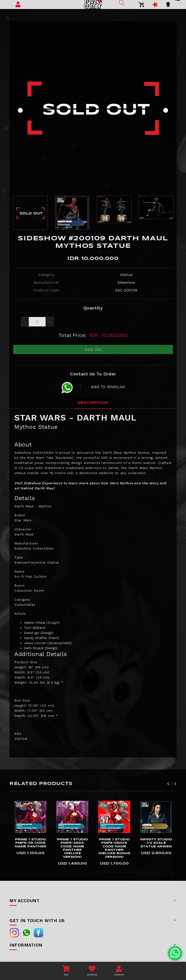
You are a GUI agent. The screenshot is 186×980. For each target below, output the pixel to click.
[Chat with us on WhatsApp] (175, 953)
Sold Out (93, 351)
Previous (20, 110)
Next (166, 110)
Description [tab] (93, 407)
